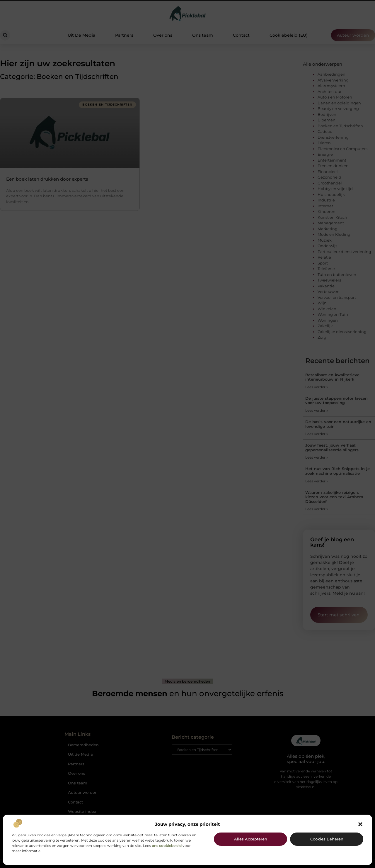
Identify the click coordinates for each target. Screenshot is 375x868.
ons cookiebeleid (167, 846)
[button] (360, 824)
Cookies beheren (327, 839)
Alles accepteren (251, 839)
